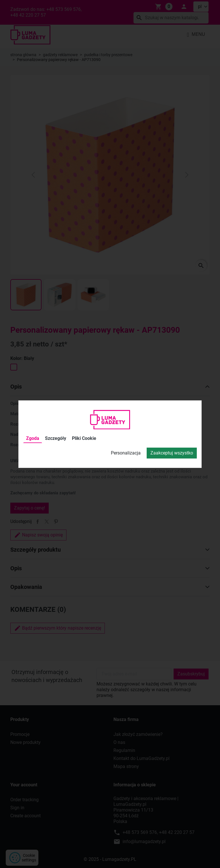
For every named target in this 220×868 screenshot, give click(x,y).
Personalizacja (126, 453)
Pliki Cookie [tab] (84, 438)
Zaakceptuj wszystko (172, 453)
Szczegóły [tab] (56, 438)
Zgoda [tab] (33, 438)
